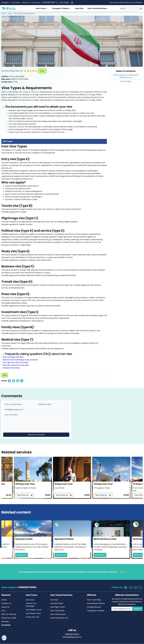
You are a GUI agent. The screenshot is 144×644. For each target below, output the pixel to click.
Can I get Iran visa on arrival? (16, 362)
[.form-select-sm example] (65, 3)
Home (4, 14)
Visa (15, 124)
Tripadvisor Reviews (96, 611)
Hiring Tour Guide (9, 618)
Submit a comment (36, 435)
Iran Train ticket (57, 611)
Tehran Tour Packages (31, 605)
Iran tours (30, 600)
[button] (36, 71)
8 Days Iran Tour (64, 484)
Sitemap (5, 622)
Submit (137, 609)
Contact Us (36, 3)
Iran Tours (41, 8)
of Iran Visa (14, 368)
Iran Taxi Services (58, 614)
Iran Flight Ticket (58, 607)
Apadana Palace (64, 539)
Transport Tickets (60, 8)
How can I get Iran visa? (13, 357)
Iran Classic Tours (34, 610)
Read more (22, 555)
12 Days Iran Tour (103, 484)
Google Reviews (94, 607)
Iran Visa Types (126, 81)
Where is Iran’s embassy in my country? (20, 360)
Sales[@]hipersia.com (72, 637)
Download (6, 625)
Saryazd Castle (24, 539)
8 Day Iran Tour (33, 617)
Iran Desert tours (33, 613)
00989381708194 (27, 587)
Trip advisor (16, 3)
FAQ (3, 611)
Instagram (5, 3)
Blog (10, 14)
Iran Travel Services (97, 8)
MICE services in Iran (105, 539)
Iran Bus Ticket (57, 604)
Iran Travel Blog (94, 600)
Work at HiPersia (9, 614)
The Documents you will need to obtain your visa (126, 76)
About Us (26, 3)
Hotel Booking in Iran (59, 618)
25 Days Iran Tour (25, 484)
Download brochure (96, 604)
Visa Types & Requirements (25, 14)
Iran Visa (79, 8)
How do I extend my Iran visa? (16, 365)
